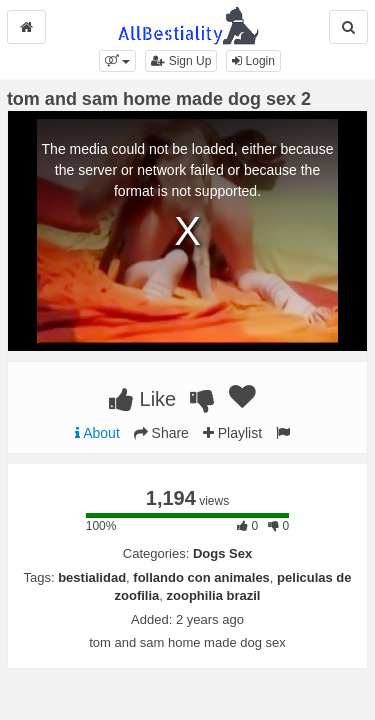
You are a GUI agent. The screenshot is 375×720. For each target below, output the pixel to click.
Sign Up (181, 61)
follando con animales (201, 577)
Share (161, 433)
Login (253, 61)
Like (142, 399)
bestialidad (92, 577)
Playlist (232, 433)
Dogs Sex (222, 553)
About (97, 433)
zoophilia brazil (214, 595)
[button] (117, 61)
